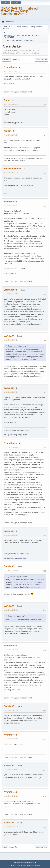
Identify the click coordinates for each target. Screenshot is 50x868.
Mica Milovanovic (13, 169)
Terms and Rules (24, 863)
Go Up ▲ (33, 863)
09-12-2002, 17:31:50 (11, 173)
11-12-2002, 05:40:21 (11, 340)
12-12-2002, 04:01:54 (11, 710)
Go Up (5, 847)
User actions (42, 60)
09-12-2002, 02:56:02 (11, 71)
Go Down (6, 60)
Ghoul (7, 100)
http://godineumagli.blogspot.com (16, 435)
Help (15, 863)
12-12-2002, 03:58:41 (11, 610)
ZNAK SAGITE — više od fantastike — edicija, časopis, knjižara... (19, 11)
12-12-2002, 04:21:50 (11, 827)
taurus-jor (9, 388)
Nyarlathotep (10, 67)
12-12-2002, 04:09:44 (11, 739)
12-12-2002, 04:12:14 (11, 770)
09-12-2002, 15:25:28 (11, 104)
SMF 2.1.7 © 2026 (16, 865)
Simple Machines (28, 865)
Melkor (7, 131)
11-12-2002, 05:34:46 (11, 294)
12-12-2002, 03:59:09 (11, 650)
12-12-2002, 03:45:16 (11, 447)
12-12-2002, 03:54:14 (11, 535)
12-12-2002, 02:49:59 (11, 392)
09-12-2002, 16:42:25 (11, 135)
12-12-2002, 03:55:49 (11, 570)
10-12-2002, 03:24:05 (11, 206)
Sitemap (37, 865)
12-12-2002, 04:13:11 (11, 796)
